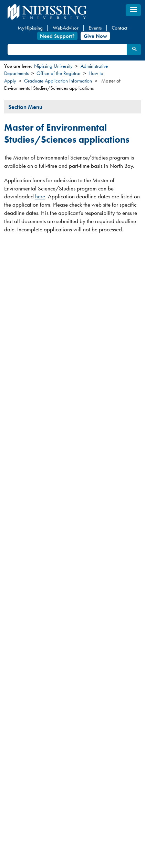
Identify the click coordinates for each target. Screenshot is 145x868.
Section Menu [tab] (25, 107)
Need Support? (57, 36)
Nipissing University (53, 66)
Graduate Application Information (58, 81)
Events (95, 28)
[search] (67, 50)
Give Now (95, 36)
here (40, 196)
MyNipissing (30, 28)
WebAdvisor (66, 28)
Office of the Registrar (59, 73)
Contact (120, 28)
